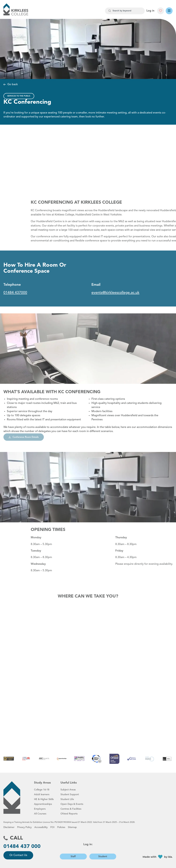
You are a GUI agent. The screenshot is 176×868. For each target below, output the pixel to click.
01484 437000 (15, 293)
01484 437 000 (22, 847)
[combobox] (125, 11)
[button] (161, 11)
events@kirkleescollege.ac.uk (115, 293)
